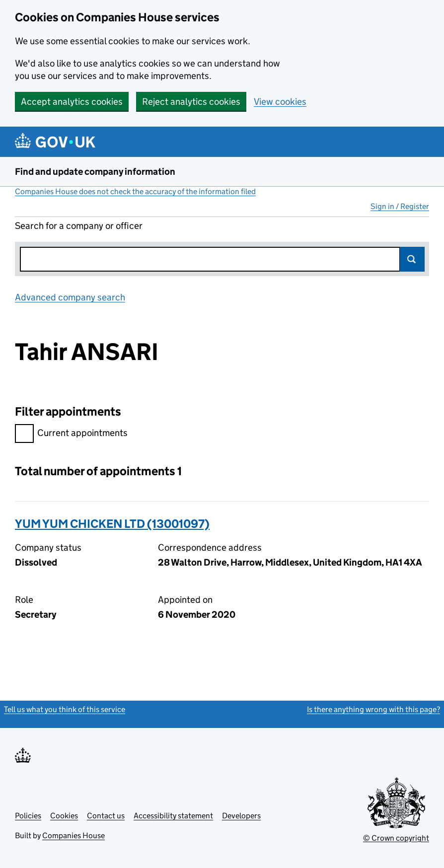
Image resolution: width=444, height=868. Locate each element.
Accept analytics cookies (72, 102)
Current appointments (71, 434)
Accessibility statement (173, 816)
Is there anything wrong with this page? (373, 709)
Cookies (64, 816)
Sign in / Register (400, 206)
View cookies (280, 102)
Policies (28, 816)
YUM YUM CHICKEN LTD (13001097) (112, 524)
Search (412, 259)
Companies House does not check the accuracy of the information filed (135, 191)
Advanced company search (70, 297)
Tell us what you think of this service (65, 709)
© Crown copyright (396, 838)
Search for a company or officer (79, 226)
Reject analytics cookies (191, 102)
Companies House (74, 835)
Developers (241, 816)
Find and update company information (95, 172)
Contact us (106, 816)
